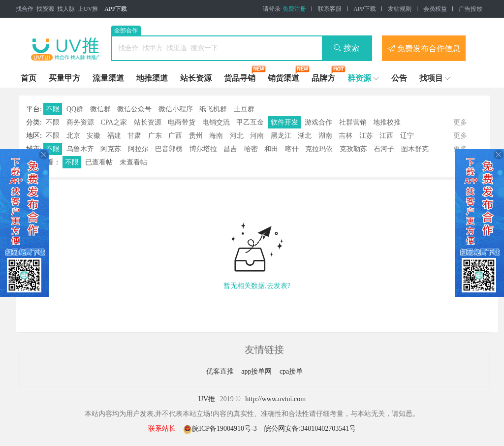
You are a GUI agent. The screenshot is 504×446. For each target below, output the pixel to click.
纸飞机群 (213, 109)
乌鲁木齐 (80, 149)
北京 (73, 136)
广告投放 (471, 9)
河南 (257, 136)
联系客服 (330, 9)
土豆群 (244, 109)
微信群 (100, 109)
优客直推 (221, 371)
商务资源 (80, 122)
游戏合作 (318, 122)
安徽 (94, 136)
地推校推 (387, 122)
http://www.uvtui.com (275, 399)
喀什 (292, 149)
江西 (386, 136)
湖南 (325, 136)
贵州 (196, 136)
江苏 (366, 136)
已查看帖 (99, 162)
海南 (216, 136)
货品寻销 (240, 78)
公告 (399, 78)
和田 (271, 149)
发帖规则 (400, 9)
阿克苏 (111, 149)
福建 (114, 136)
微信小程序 (176, 109)
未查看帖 (133, 162)
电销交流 (216, 122)
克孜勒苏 (353, 149)
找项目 (431, 78)
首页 (29, 78)
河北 (237, 136)
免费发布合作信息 (424, 48)
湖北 (305, 136)
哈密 (251, 149)
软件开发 (284, 122)
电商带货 (182, 122)
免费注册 (294, 9)
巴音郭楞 (169, 149)
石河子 (384, 149)
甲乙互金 (250, 122)
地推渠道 (152, 78)
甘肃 (134, 136)
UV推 (207, 399)
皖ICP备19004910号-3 (221, 429)
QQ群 (75, 109)
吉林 (346, 136)
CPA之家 (114, 122)
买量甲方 (64, 78)
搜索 (346, 48)
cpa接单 (291, 371)
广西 (175, 136)
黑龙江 (281, 136)
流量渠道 (108, 78)
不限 (53, 109)
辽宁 (407, 136)
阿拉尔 (138, 149)
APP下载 (116, 9)
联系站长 (162, 429)
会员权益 (435, 9)
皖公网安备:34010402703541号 (310, 429)
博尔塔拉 (203, 149)
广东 (155, 136)
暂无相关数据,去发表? (257, 286)
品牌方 (323, 78)
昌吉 (230, 149)
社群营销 (353, 122)
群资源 (359, 78)
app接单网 (257, 371)
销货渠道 (283, 78)
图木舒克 (415, 149)
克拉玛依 (319, 149)
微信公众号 (134, 109)
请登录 (272, 9)
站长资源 (196, 78)
